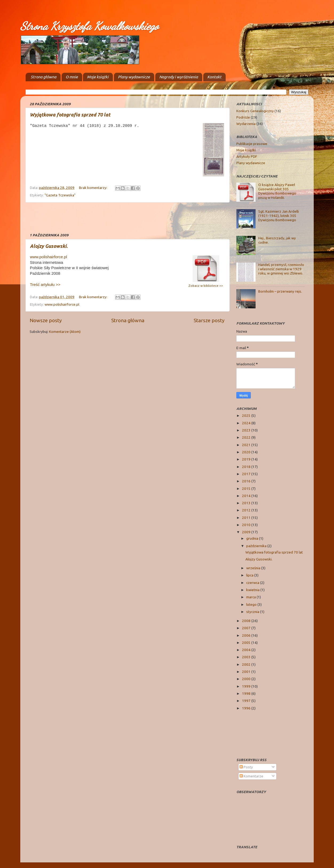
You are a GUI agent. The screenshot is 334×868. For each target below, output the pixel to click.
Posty (246, 767)
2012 (247, 510)
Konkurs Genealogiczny (255, 111)
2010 (247, 525)
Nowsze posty (46, 320)
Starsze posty (209, 320)
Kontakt (214, 77)
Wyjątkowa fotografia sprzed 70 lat (70, 115)
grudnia (253, 538)
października (257, 546)
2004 (247, 650)
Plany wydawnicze (134, 77)
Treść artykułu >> (45, 285)
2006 (247, 635)
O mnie (72, 77)
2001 (247, 672)
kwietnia (253, 590)
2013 (247, 503)
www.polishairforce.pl (48, 257)
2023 (247, 430)
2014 (247, 496)
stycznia (253, 612)
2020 (247, 452)
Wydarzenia (246, 124)
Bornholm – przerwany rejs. (280, 291)
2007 (247, 628)
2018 (247, 467)
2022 (247, 437)
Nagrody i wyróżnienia (179, 77)
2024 (247, 423)
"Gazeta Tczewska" (60, 195)
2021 (247, 445)
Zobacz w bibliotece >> (206, 286)
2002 (247, 664)
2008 (247, 621)
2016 (247, 481)
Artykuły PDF (247, 156)
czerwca (253, 583)
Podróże (243, 117)
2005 (247, 643)
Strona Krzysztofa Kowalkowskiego (89, 26)
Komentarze (251, 776)
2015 (247, 488)
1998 (247, 693)
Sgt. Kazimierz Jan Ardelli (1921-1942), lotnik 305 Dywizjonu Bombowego (279, 216)
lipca (250, 575)
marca (251, 597)
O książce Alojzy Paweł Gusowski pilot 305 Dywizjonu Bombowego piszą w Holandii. (277, 191)
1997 (247, 701)
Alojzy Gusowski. (49, 246)
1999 (247, 686)
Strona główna (43, 77)
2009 (247, 532)
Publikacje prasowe (252, 144)
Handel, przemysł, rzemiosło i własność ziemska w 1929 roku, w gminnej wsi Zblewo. (281, 269)
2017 (247, 474)
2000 (247, 679)
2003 (247, 657)
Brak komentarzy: (94, 188)
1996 (247, 708)
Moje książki (98, 77)
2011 (247, 518)
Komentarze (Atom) (65, 332)
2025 (247, 415)
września (254, 568)
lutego (252, 604)
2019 (247, 459)
